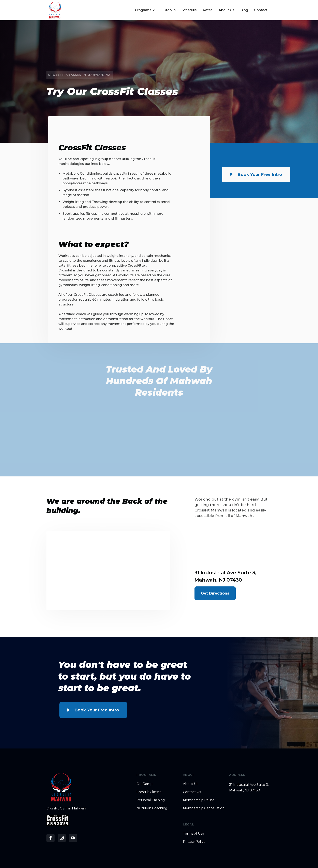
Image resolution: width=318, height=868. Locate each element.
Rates (208, 10)
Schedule (189, 10)
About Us (226, 10)
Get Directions (215, 593)
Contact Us (192, 792)
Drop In (170, 10)
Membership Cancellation (204, 808)
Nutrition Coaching (152, 808)
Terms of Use (193, 833)
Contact (261, 10)
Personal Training (151, 800)
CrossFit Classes (149, 792)
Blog (244, 10)
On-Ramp (144, 784)
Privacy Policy (194, 842)
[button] (145, 10)
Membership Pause (199, 800)
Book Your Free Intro (97, 710)
